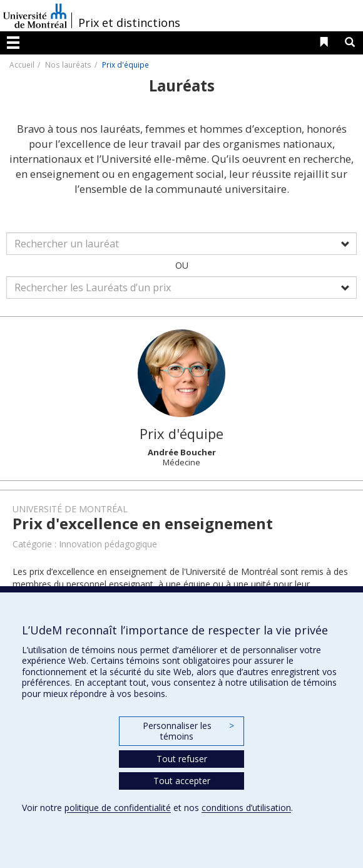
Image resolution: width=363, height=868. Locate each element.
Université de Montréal (35, 16)
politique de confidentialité (118, 808)
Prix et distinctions (129, 23)
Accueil (22, 65)
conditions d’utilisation (246, 808)
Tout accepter (182, 781)
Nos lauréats (68, 65)
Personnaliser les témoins (188, 731)
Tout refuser (182, 759)
